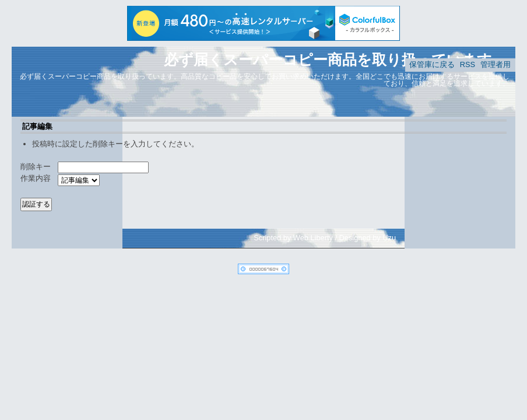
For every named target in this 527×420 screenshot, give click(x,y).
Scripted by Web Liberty (293, 238)
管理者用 (496, 64)
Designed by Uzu (368, 238)
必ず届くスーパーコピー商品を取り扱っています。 (335, 60)
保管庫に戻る (432, 64)
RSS (468, 64)
